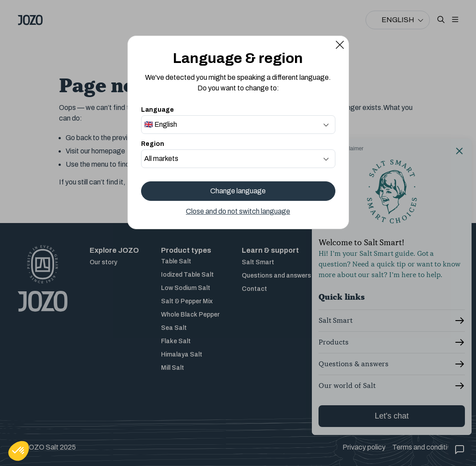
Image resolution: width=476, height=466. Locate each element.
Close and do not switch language (238, 211)
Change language (238, 191)
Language (157, 110)
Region (153, 144)
